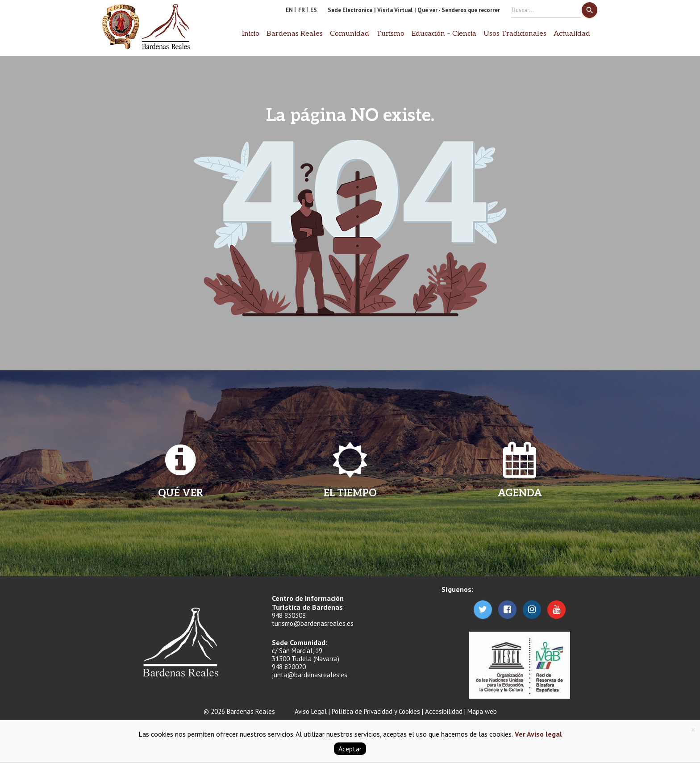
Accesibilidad (444, 711)
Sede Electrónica (350, 10)
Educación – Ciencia (444, 34)
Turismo (390, 34)
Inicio (251, 34)
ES (314, 10)
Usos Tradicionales (515, 34)
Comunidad (350, 34)
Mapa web (482, 711)
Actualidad (572, 34)
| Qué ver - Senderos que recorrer (457, 10)
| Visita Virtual (393, 10)
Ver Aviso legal (537, 734)
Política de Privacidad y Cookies (376, 711)
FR (302, 10)
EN (289, 10)
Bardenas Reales (295, 34)
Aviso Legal (311, 711)
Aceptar (350, 749)
